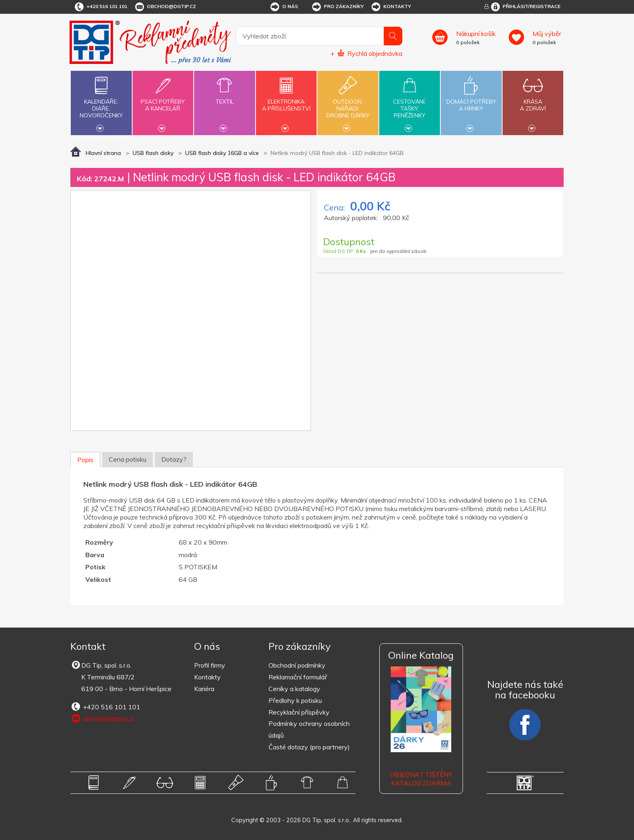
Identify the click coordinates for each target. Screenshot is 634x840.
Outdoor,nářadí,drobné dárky (348, 102)
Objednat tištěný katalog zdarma (421, 779)
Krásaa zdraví (533, 100)
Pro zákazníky (337, 7)
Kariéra (204, 689)
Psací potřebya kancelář (163, 100)
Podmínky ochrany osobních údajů (309, 729)
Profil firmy (210, 665)
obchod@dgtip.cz (165, 7)
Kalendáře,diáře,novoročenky (101, 102)
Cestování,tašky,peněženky (410, 102)
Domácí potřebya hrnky (471, 100)
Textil (224, 97)
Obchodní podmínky (297, 665)
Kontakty (391, 7)
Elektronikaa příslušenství (286, 100)
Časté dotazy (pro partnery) (309, 747)
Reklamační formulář (298, 677)
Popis (85, 460)
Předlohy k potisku (295, 700)
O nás (284, 7)
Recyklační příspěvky (299, 712)
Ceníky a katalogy (294, 689)
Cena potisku (128, 459)
